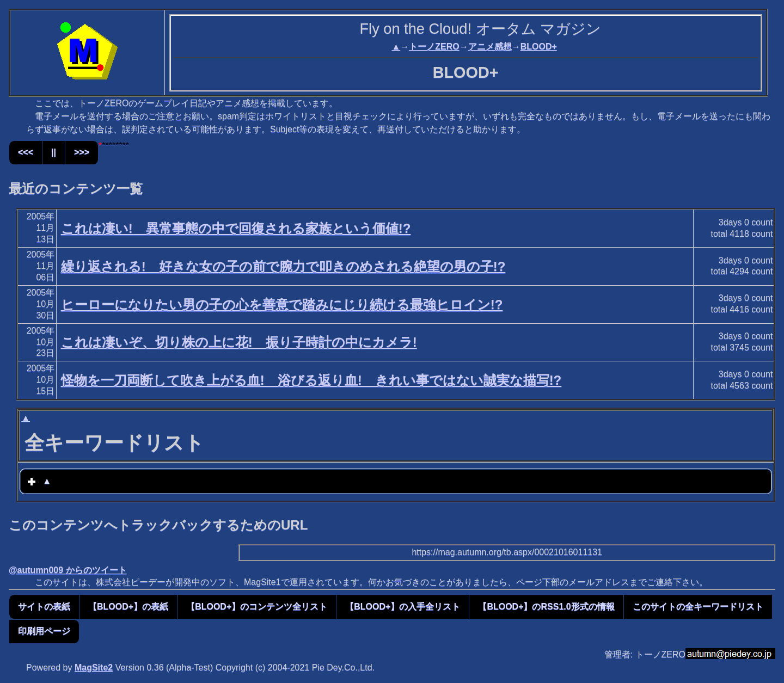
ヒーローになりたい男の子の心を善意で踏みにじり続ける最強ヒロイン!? (282, 304)
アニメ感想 (490, 47)
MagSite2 (94, 667)
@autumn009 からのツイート (68, 570)
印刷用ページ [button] (44, 631)
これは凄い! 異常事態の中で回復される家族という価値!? (236, 228)
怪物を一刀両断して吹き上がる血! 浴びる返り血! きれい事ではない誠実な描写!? (311, 380)
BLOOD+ (539, 47)
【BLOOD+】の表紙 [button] (128, 607)
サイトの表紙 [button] (44, 607)
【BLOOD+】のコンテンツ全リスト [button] (257, 607)
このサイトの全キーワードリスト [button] (698, 607)
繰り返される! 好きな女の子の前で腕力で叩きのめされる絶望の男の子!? (283, 266)
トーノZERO (434, 47)
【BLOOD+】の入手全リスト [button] (403, 607)
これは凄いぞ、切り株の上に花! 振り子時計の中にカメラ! (239, 342)
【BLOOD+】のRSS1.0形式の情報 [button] (546, 607)
